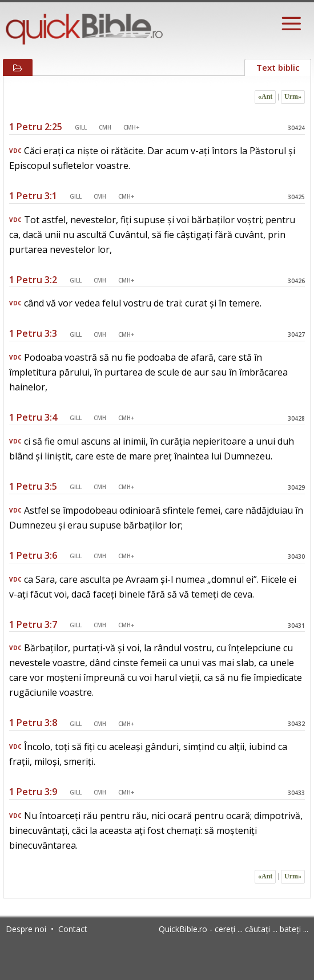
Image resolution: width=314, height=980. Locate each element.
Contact (73, 929)
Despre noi (26, 929)
